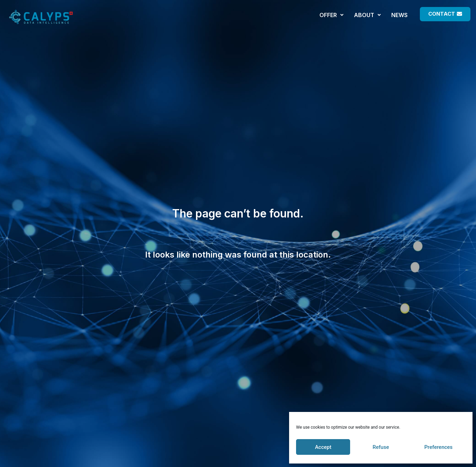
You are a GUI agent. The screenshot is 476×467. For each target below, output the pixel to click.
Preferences (439, 447)
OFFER (331, 15)
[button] (445, 14)
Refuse (381, 447)
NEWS (399, 15)
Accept (323, 447)
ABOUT (367, 15)
